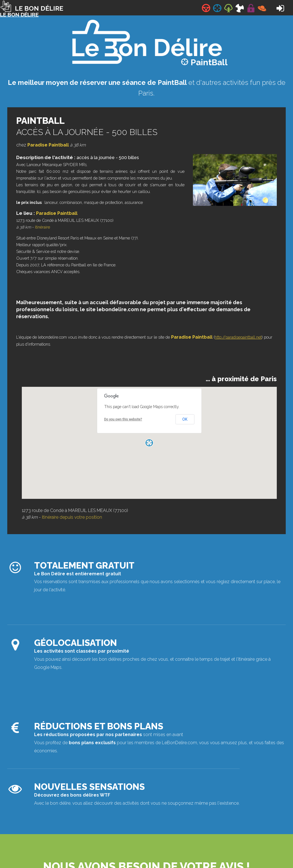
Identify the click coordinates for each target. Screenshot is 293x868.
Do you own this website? (123, 419)
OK (185, 419)
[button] (149, 443)
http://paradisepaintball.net (238, 337)
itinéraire (42, 227)
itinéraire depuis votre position (72, 517)
